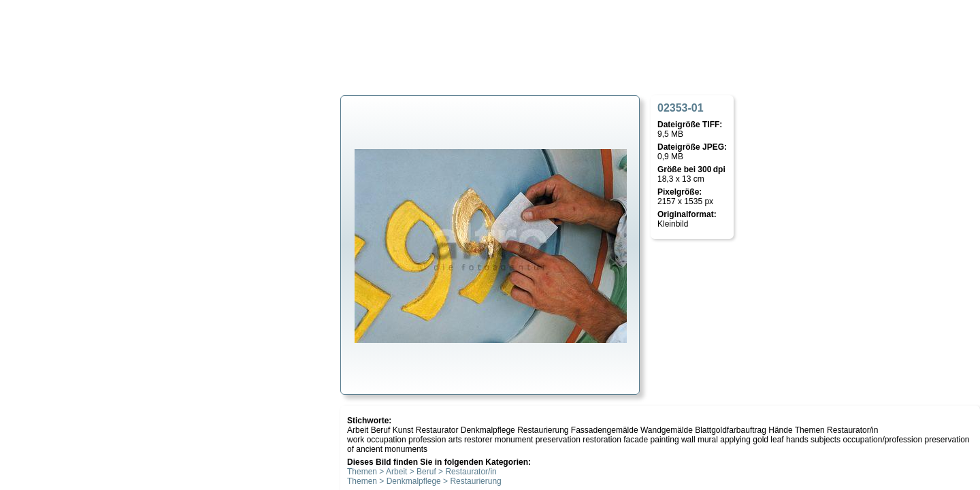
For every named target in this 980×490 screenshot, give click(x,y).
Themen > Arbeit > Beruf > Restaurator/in (422, 472)
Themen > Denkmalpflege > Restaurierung (424, 481)
